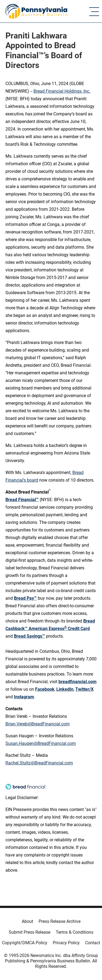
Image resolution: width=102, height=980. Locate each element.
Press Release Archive (60, 921)
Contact (93, 943)
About (27, 921)
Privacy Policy (66, 943)
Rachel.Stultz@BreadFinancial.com (39, 763)
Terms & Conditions (75, 932)
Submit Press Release (30, 932)
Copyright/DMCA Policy (25, 943)
